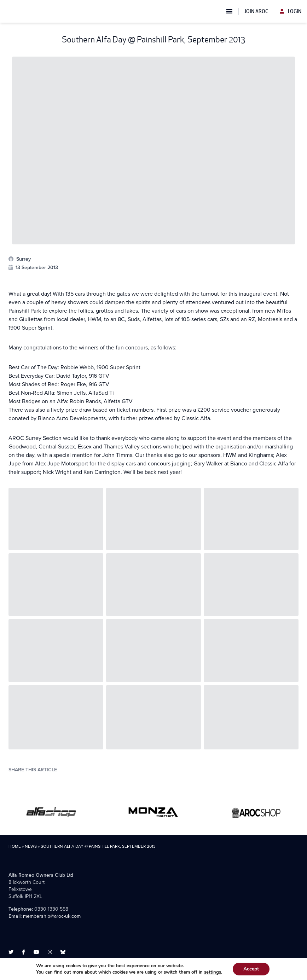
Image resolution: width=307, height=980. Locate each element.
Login (291, 11)
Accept (251, 969)
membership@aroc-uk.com (52, 916)
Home (15, 846)
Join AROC (256, 11)
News (31, 846)
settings (213, 972)
